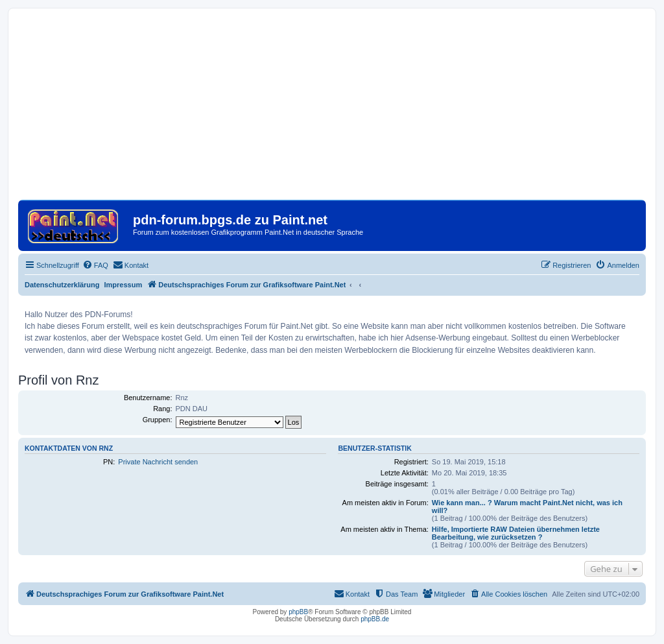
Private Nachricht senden (158, 462)
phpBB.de (375, 619)
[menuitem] (95, 265)
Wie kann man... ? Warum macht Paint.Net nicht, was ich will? (527, 507)
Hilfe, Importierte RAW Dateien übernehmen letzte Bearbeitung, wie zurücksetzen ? (516, 533)
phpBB (298, 612)
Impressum (124, 285)
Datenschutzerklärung (62, 285)
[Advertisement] (332, 109)
